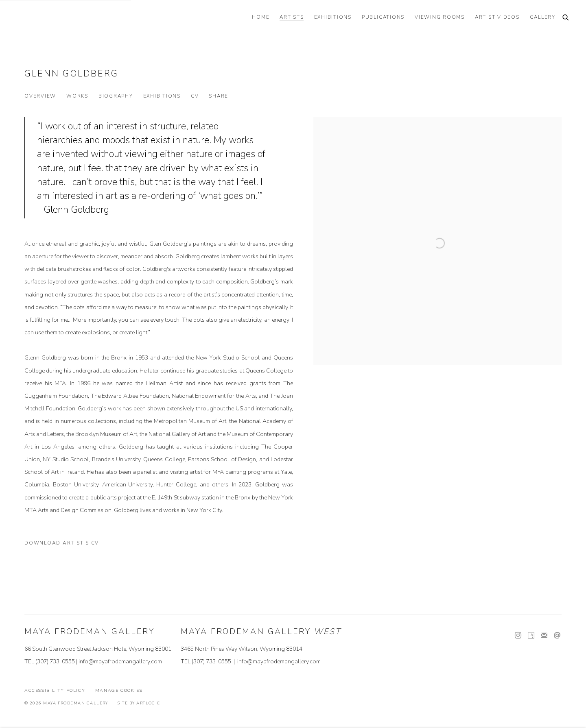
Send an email (557, 636)
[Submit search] (566, 18)
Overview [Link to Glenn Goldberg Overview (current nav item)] (40, 96)
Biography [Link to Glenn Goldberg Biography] (116, 96)
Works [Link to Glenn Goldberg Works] (77, 96)
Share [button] (219, 96)
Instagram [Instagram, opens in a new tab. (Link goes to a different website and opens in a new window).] (518, 636)
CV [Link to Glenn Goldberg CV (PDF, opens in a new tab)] (195, 96)
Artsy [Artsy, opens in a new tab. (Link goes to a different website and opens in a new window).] (531, 636)
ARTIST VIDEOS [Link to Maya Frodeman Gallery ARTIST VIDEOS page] (497, 17)
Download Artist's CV (67, 545)
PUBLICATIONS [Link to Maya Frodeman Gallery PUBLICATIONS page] (383, 17)
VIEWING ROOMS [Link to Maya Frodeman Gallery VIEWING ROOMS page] (440, 17)
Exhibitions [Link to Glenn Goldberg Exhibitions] (162, 96)
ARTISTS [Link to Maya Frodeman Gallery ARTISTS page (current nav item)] (292, 17)
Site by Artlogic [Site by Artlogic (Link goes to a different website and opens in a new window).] (139, 703)
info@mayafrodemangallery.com (120, 662)
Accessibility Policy (55, 690)
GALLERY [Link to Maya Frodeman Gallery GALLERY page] (543, 17)
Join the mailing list (544, 636)
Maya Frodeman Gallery (73, 18)
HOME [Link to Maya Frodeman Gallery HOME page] (261, 17)
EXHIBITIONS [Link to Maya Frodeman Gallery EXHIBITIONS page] (333, 17)
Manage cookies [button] (119, 690)
